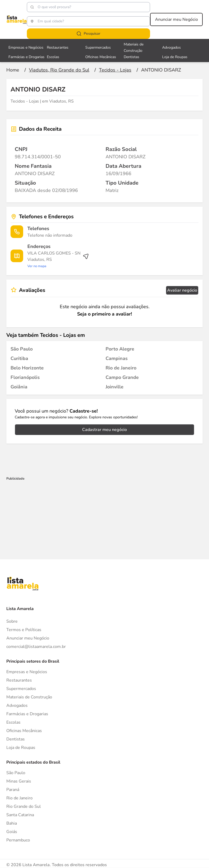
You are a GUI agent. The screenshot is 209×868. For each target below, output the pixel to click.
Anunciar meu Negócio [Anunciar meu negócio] (176, 19)
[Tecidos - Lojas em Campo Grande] (122, 377)
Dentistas (16, 739)
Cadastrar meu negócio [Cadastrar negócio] (105, 430)
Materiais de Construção (29, 697)
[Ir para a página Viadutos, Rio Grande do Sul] (59, 70)
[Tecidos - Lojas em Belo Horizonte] (27, 368)
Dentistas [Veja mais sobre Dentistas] (131, 57)
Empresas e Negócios (27, 672)
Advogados (17, 705)
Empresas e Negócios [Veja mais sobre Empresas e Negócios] (26, 47)
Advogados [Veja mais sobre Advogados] (171, 47)
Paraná (13, 790)
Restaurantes (19, 680)
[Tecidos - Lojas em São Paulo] (22, 349)
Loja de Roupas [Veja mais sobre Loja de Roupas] (175, 57)
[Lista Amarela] (17, 19)
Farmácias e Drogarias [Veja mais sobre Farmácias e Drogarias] (26, 57)
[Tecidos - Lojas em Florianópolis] (25, 377)
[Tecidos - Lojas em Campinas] (117, 358)
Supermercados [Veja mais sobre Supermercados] (98, 47)
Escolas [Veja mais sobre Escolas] (53, 57)
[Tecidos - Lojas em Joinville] (115, 387)
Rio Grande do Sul (24, 806)
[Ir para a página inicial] (13, 70)
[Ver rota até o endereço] (58, 260)
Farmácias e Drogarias (27, 714)
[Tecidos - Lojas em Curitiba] (19, 358)
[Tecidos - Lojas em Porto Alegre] (120, 349)
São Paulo (16, 773)
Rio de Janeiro (19, 798)
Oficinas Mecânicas (24, 731)
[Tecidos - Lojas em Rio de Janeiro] (121, 368)
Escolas (13, 722)
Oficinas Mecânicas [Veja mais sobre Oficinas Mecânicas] (101, 57)
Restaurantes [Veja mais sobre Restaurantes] (58, 47)
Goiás (12, 832)
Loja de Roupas (21, 748)
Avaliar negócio (182, 290)
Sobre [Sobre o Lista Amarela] (12, 621)
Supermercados (21, 689)
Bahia (12, 823)
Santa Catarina (20, 815)
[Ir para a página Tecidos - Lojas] (115, 70)
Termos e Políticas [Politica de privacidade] (24, 630)
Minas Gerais (19, 781)
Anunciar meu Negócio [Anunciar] (28, 638)
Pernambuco (18, 840)
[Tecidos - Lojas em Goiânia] (19, 387)
